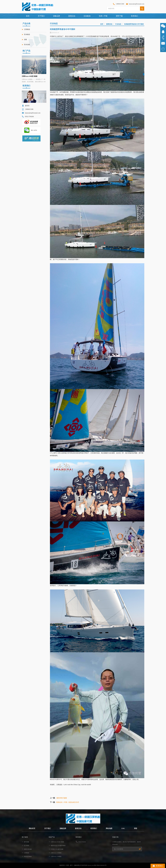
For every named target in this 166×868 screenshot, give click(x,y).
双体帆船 (27, 34)
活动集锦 (87, 16)
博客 (137, 828)
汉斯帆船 (27, 29)
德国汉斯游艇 (28, 849)
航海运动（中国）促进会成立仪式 (68, 802)
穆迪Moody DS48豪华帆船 (58, 846)
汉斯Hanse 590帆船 (56, 853)
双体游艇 (27, 45)
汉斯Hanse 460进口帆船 (30, 76)
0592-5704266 (82, 842)
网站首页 (31, 828)
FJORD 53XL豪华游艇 (57, 849)
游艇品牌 (62, 828)
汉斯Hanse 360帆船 (56, 856)
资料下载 (119, 16)
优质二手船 (103, 16)
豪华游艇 (27, 842)
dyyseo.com (91, 865)
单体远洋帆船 (28, 856)
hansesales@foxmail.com (137, 4)
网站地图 (110, 828)
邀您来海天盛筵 (62, 798)
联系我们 (135, 16)
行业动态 (118, 24)
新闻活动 (72, 16)
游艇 (25, 40)
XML (124, 828)
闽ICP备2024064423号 (100, 865)
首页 (28, 16)
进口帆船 (27, 846)
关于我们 (41, 16)
